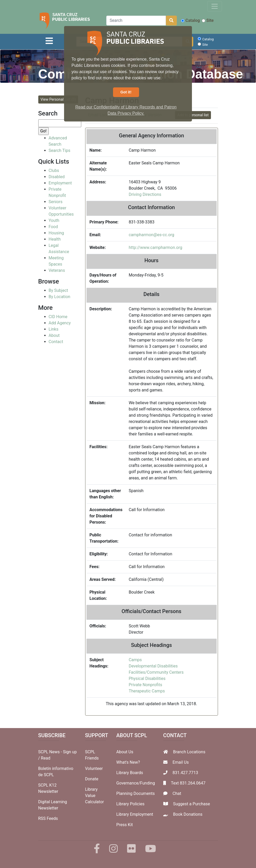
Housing (56, 233)
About (54, 335)
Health (55, 239)
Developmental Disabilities (153, 666)
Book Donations (188, 814)
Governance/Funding (136, 783)
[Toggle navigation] (215, 6)
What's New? (128, 762)
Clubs (54, 171)
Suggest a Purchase (191, 804)
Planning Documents (136, 793)
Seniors (56, 202)
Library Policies (130, 804)
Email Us (180, 762)
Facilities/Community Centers (156, 672)
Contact (56, 342)
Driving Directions (145, 194)
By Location (60, 297)
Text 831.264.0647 (188, 783)
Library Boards (130, 773)
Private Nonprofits (145, 685)
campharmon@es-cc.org (151, 235)
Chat (177, 793)
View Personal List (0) (58, 99)
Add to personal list (193, 115)
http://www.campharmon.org (155, 247)
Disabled (57, 177)
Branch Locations (189, 752)
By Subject (58, 290)
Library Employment (135, 814)
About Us (125, 752)
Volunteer (94, 769)
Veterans (57, 270)
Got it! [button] (126, 92)
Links (54, 329)
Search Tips (60, 150)
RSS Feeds (48, 818)
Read (46, 758)
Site (208, 20)
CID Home (58, 317)
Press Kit (125, 825)
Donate (92, 779)
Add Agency (60, 323)
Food (53, 227)
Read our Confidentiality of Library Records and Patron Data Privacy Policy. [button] (126, 110)
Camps (135, 660)
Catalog (190, 20)
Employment (60, 183)
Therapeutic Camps (147, 691)
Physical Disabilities (147, 679)
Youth (54, 220)
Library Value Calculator (95, 796)
